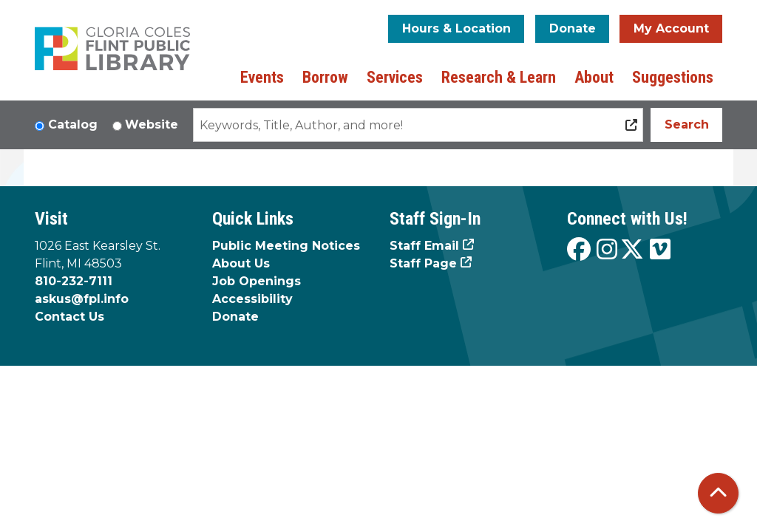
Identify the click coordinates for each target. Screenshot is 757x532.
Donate (573, 28)
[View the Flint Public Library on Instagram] (607, 250)
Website (152, 125)
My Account (671, 28)
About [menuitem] (594, 77)
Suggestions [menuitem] (673, 77)
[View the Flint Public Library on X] (632, 250)
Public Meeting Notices (286, 246)
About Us (241, 263)
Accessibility (252, 299)
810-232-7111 (74, 281)
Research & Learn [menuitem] (499, 77)
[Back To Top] (718, 493)
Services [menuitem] (395, 77)
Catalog (73, 125)
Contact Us (69, 317)
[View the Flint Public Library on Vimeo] (660, 250)
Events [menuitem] (262, 77)
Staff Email (424, 246)
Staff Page (423, 263)
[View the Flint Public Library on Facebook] (579, 250)
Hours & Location (456, 28)
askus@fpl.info (82, 299)
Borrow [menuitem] (325, 77)
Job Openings (257, 281)
